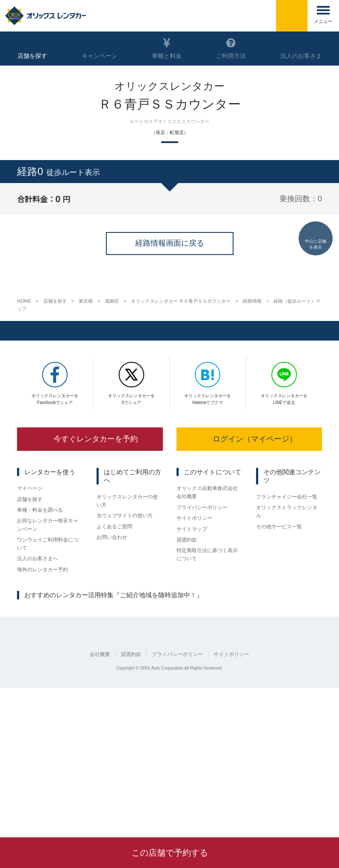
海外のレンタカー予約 (43, 705)
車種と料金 (166, 49)
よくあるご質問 (114, 661)
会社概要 (100, 804)
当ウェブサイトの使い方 (125, 650)
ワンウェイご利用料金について (48, 679)
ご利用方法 (231, 49)
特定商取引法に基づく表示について (207, 690)
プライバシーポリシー (202, 642)
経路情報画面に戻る (170, 385)
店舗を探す (30, 634)
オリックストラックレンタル (287, 646)
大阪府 (100, 746)
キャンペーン (99, 49)
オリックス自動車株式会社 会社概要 (207, 626)
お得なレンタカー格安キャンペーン (48, 660)
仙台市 (25, 746)
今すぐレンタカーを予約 (90, 572)
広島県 (123, 746)
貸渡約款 (187, 675)
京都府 (48, 746)
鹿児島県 (196, 746)
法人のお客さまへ (37, 694)
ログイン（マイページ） (249, 572)
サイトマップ (192, 664)
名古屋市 (74, 746)
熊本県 (170, 746)
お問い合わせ (112, 672)
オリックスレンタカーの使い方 (127, 635)
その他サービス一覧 (279, 661)
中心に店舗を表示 (316, 238)
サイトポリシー (194, 653)
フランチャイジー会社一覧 (287, 631)
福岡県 (147, 746)
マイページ (30, 623)
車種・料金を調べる (40, 645)
